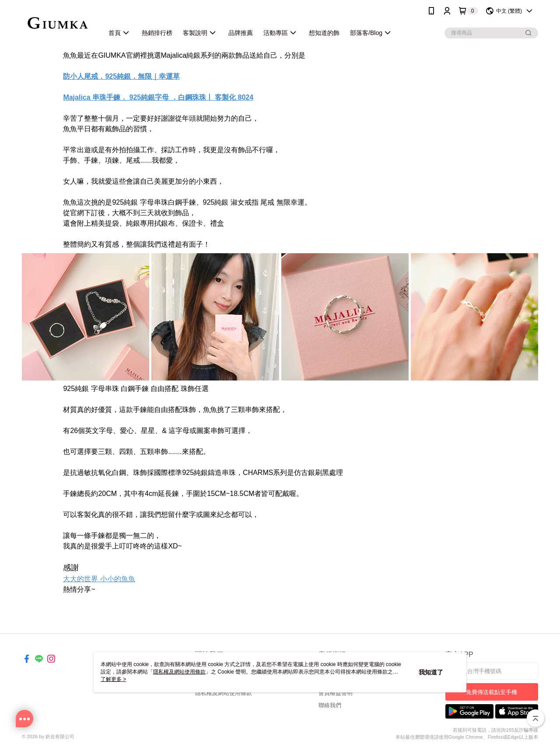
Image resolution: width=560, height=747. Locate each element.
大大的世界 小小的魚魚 (99, 579)
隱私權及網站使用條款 (224, 693)
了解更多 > (113, 679)
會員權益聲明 (336, 693)
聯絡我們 (330, 705)
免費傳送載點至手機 (492, 692)
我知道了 (431, 672)
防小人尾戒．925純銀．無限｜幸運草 (121, 76)
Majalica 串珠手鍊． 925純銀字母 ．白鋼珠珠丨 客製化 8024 (158, 97)
